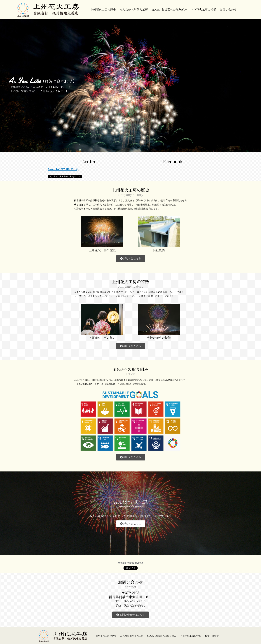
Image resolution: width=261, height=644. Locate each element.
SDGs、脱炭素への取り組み (169, 9)
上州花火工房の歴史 (103, 9)
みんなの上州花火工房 (134, 9)
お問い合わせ (228, 9)
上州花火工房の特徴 (203, 9)
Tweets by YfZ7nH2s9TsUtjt (63, 169)
